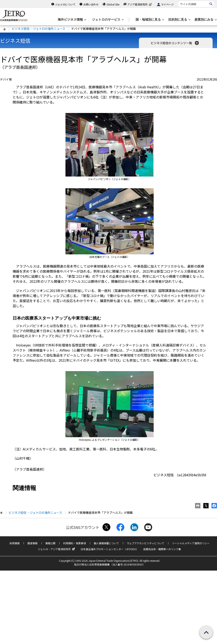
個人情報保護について (106, 543)
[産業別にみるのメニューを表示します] (205, 20)
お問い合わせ (91, 4)
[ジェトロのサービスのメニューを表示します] (107, 20)
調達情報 (32, 543)
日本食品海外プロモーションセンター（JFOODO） (110, 549)
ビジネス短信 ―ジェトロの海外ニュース (39, 29)
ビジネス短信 (15, 40)
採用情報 (15, 543)
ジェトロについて (65, 4)
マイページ (167, 4)
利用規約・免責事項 (75, 543)
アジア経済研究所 (140, 4)
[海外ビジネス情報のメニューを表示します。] (72, 20)
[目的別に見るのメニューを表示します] (179, 20)
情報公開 (50, 543)
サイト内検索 (178, 1)
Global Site (113, 4)
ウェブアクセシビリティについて (145, 543)
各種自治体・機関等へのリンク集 (162, 549)
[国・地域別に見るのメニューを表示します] (149, 20)
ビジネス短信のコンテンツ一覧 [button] (175, 43)
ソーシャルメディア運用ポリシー (191, 543)
